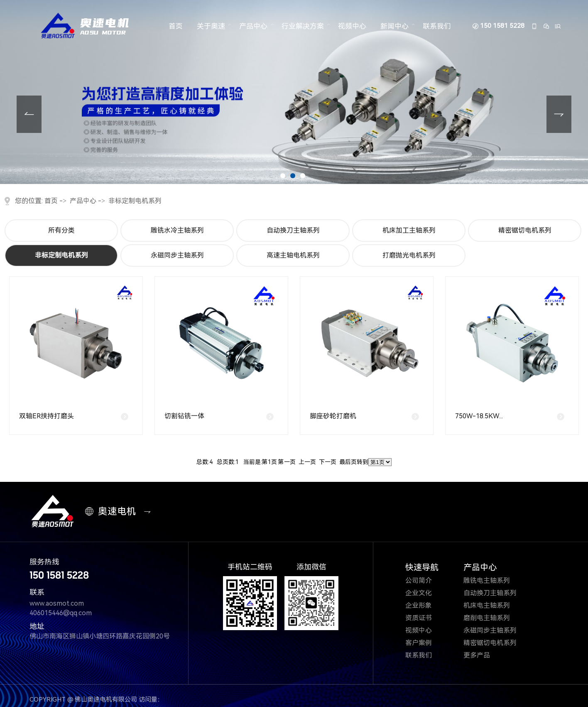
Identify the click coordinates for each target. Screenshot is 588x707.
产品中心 (253, 26)
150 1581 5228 (502, 26)
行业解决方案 (303, 26)
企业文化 (424, 593)
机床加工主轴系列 (409, 230)
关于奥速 (211, 26)
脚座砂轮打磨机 (333, 416)
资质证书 (425, 618)
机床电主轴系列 (492, 605)
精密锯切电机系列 (525, 230)
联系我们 (437, 26)
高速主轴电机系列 (293, 255)
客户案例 (425, 643)
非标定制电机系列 (135, 201)
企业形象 (425, 605)
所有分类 (61, 230)
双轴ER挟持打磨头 (47, 416)
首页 (176, 26)
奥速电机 (112, 512)
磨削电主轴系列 (492, 618)
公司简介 (425, 581)
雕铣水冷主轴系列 (177, 230)
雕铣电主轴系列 (492, 581)
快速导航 (422, 567)
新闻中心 (394, 26)
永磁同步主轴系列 (177, 255)
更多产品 (482, 655)
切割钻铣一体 (184, 416)
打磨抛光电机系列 (409, 255)
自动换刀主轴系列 (293, 230)
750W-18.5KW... (479, 416)
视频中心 (352, 26)
